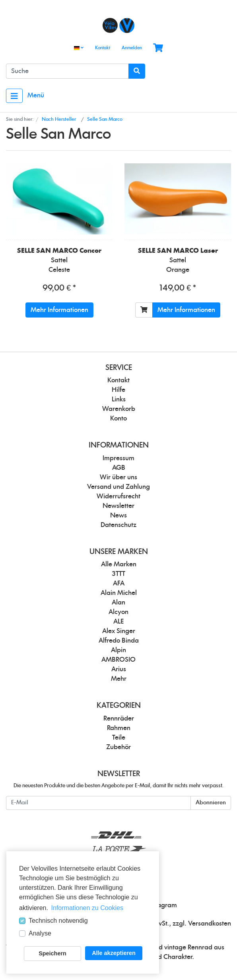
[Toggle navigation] (14, 96)
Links (119, 399)
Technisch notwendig (58, 921)
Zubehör (118, 747)
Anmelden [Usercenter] (132, 48)
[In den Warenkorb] (144, 310)
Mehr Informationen (59, 310)
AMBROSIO (118, 660)
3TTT (118, 574)
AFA (119, 583)
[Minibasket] (158, 48)
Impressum (118, 458)
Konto (118, 418)
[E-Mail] (98, 803)
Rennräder (119, 719)
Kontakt (103, 48)
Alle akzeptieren (114, 953)
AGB (119, 468)
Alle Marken (119, 564)
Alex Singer (119, 631)
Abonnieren (211, 803)
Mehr (119, 679)
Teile (119, 738)
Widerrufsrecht (118, 496)
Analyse (40, 933)
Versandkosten (210, 924)
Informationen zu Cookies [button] (87, 908)
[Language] (79, 48)
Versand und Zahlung (118, 487)
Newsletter (118, 506)
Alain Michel (119, 593)
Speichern (52, 953)
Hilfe (118, 390)
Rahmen (119, 728)
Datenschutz (118, 525)
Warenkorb (119, 409)
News (118, 515)
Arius (119, 669)
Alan (118, 602)
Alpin (118, 650)
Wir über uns (118, 477)
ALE (118, 622)
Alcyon (118, 612)
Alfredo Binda (119, 641)
